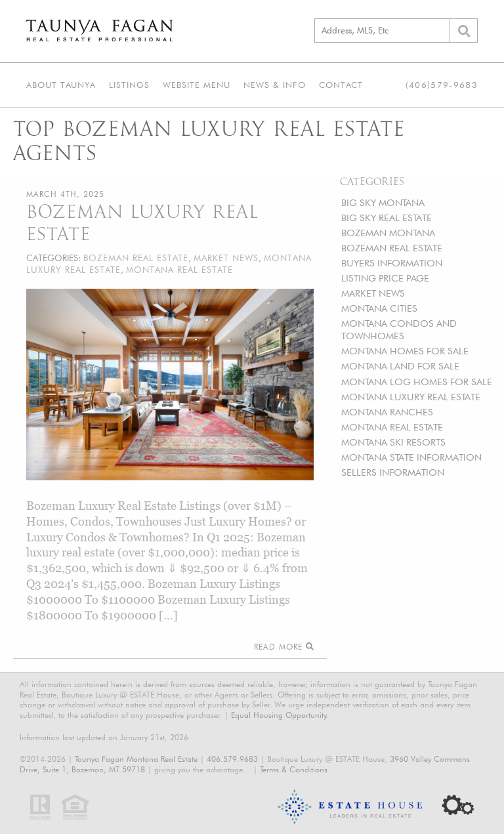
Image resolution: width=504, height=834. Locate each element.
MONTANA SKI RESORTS (393, 442)
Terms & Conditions (294, 769)
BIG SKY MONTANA (383, 202)
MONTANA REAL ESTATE (392, 427)
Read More (284, 647)
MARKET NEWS (373, 293)
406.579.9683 (232, 759)
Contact (341, 85)
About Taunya (61, 85)
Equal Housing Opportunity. (280, 715)
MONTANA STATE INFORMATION (411, 457)
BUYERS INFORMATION (392, 263)
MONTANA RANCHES (387, 412)
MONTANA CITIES (379, 308)
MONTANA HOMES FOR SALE (405, 351)
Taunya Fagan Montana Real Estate (136, 759)
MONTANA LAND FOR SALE (400, 366)
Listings (129, 85)
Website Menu (197, 85)
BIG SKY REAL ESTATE (387, 218)
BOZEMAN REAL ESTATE (392, 248)
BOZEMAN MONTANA (388, 233)
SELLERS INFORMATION (393, 472)
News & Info (275, 85)
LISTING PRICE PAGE (385, 278)
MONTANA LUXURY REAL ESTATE (411, 397)
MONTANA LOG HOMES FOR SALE (417, 382)
